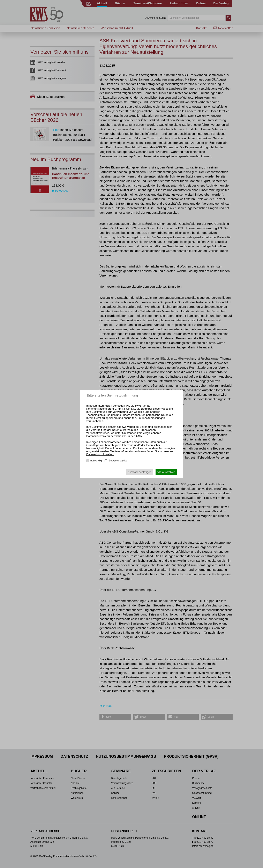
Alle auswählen (166, 472)
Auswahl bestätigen (140, 472)
